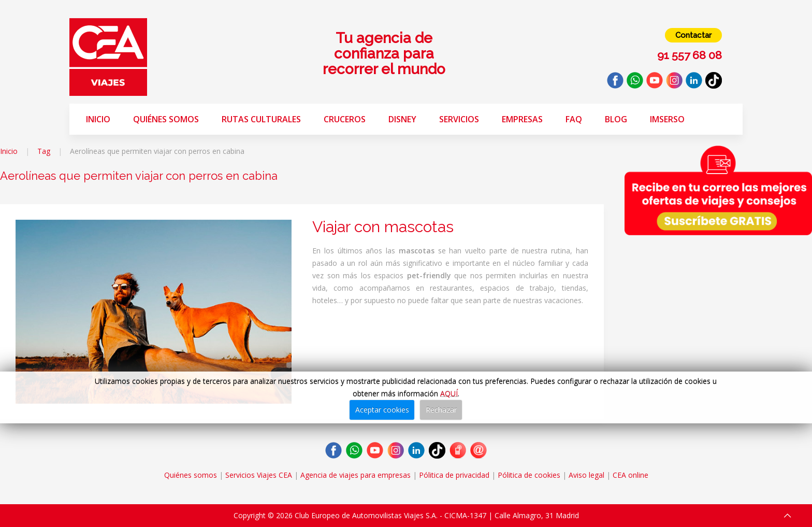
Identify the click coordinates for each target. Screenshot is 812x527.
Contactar (693, 35)
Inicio (98, 119)
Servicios (459, 119)
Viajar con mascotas (383, 227)
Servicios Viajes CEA (259, 475)
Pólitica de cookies (529, 475)
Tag (44, 151)
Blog (616, 119)
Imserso (667, 119)
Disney (402, 119)
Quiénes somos (166, 119)
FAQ (574, 119)
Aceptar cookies (382, 410)
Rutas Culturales (261, 119)
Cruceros (345, 119)
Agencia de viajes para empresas (356, 475)
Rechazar (441, 410)
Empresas (522, 119)
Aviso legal (586, 475)
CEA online (630, 475)
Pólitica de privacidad (454, 475)
